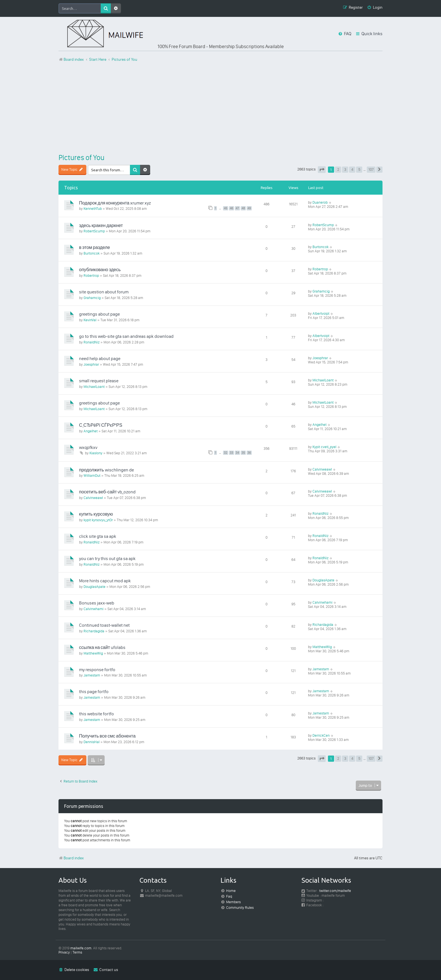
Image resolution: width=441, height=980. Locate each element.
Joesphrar (91, 364)
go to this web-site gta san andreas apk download (126, 336)
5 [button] (359, 169)
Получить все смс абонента (107, 736)
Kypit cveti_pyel (324, 447)
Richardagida (94, 631)
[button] (322, 170)
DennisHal (92, 742)
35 (243, 453)
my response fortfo (97, 670)
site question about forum (104, 292)
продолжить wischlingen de (106, 470)
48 (243, 208)
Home (231, 891)
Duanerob (320, 202)
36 (249, 453)
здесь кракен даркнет (101, 225)
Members (233, 902)
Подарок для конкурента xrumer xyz (115, 203)
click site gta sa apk (98, 536)
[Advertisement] (220, 108)
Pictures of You (81, 158)
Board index (71, 858)
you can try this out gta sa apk (107, 558)
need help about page (100, 358)
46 (231, 208)
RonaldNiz (92, 342)
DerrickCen (321, 735)
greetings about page (99, 314)
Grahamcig (92, 298)
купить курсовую (96, 514)
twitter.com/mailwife (335, 891)
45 (226, 208)
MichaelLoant (94, 387)
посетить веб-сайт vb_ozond (107, 492)
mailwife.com (81, 948)
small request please (99, 381)
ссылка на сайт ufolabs (102, 647)
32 (226, 453)
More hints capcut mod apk (105, 581)
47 (237, 208)
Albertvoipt (321, 313)
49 (249, 208)
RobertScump (94, 231)
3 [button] (345, 169)
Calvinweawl (322, 469)
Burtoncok (92, 253)
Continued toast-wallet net (104, 625)
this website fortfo (96, 714)
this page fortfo (94, 692)
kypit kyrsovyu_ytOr (98, 520)
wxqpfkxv (88, 447)
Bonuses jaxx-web (97, 603)
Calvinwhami (94, 609)
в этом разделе (94, 247)
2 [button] (338, 169)
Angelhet (91, 431)
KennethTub (93, 209)
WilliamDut (92, 476)
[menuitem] (375, 8)
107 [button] (371, 169)
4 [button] (352, 169)
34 (237, 453)
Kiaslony (96, 453)
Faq (229, 896)
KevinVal (90, 320)
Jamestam (92, 675)
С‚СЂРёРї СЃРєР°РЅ (101, 425)
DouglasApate (94, 587)
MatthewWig (93, 653)
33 (231, 453)
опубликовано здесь (100, 270)
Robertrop (91, 276)
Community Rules (240, 908)
